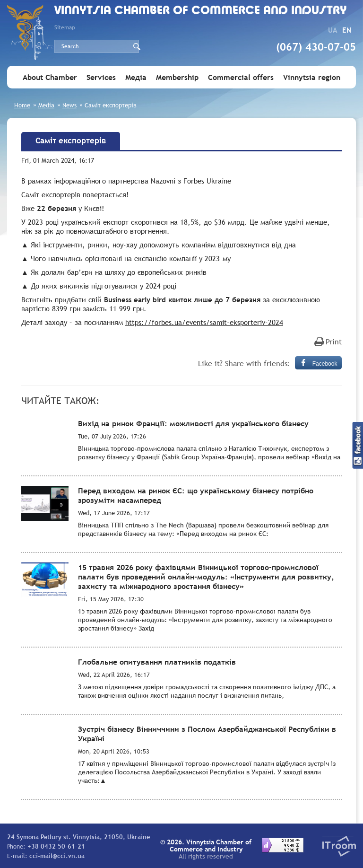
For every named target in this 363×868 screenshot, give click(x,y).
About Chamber (50, 77)
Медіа (136, 77)
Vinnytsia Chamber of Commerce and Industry (201, 11)
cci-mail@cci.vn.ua (57, 856)
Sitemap (65, 27)
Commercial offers (241, 77)
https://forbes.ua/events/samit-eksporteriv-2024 (204, 322)
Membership (177, 77)
